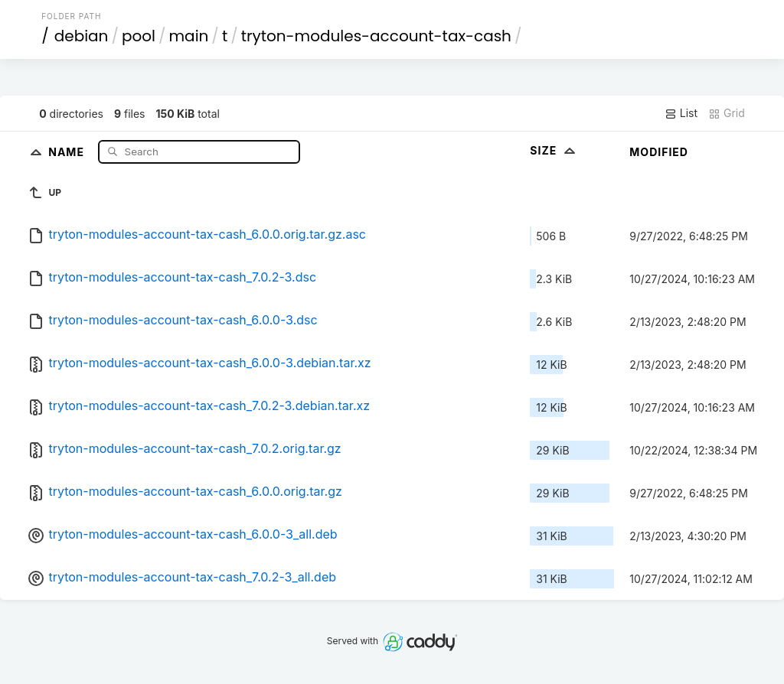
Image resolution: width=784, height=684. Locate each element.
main (189, 36)
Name (68, 151)
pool (139, 36)
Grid (727, 113)
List (681, 113)
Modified (659, 152)
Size (554, 150)
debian (82, 36)
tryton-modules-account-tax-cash (376, 36)
